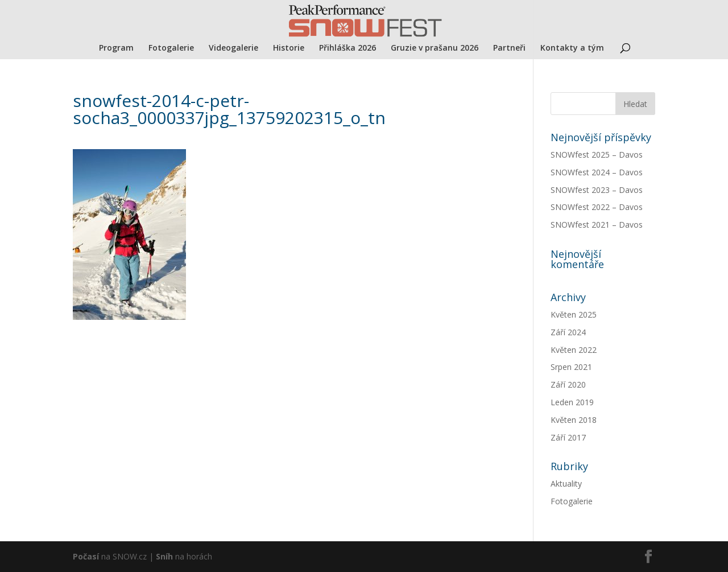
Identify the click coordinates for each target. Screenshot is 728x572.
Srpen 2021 (571, 367)
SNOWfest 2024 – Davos (597, 172)
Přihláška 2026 (348, 48)
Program (116, 48)
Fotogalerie (171, 48)
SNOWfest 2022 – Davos (597, 207)
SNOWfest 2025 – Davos (597, 155)
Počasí (86, 556)
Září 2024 (568, 332)
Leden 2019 (572, 402)
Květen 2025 (574, 314)
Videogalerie (233, 48)
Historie (289, 48)
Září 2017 (568, 437)
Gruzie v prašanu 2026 (435, 48)
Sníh (164, 556)
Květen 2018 (574, 420)
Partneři (509, 48)
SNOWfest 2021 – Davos (597, 225)
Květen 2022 (574, 350)
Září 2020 (568, 384)
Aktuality (566, 483)
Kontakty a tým (572, 48)
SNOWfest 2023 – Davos (597, 190)
